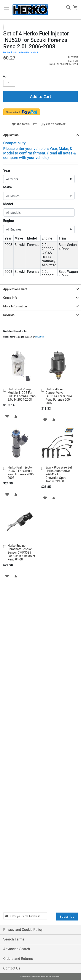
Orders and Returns (18, 959)
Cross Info (10, 372)
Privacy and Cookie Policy (23, 930)
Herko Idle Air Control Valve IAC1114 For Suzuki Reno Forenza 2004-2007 (59, 470)
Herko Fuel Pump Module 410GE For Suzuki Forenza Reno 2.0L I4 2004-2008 (22, 468)
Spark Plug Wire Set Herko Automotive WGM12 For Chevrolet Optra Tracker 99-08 (59, 548)
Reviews (9, 389)
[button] (12, 61)
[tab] (40, 208)
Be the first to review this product (21, 126)
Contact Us (12, 968)
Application (11, 209)
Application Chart (15, 363)
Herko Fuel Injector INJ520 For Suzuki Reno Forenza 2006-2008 (21, 546)
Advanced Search (17, 949)
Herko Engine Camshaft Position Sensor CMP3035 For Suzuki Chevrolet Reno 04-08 (21, 626)
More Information (15, 380)
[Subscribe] (67, 917)
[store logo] (30, 10)
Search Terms (14, 939)
